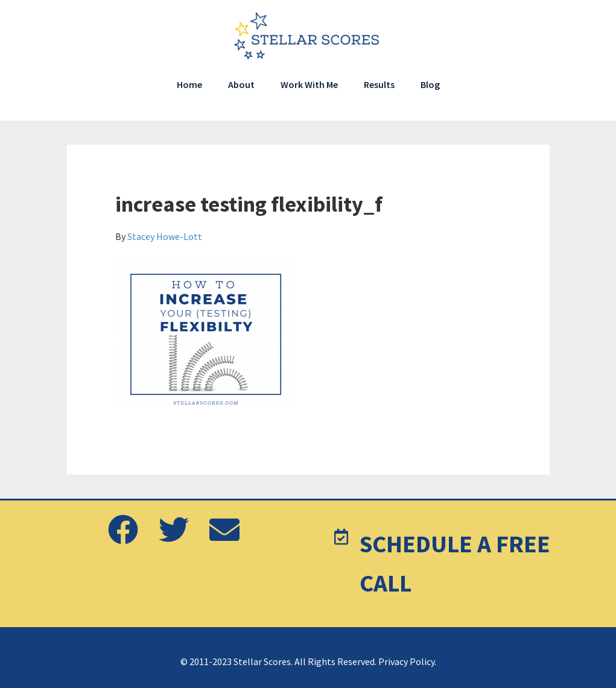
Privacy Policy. (407, 661)
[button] (123, 531)
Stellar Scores (308, 36)
